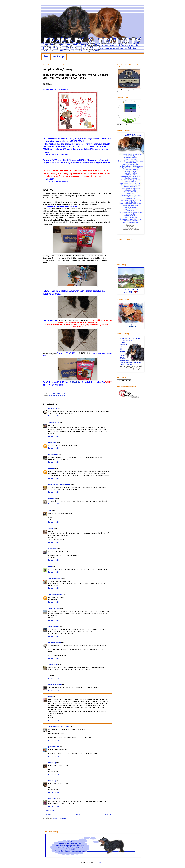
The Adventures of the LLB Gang (59, 727)
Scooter (51, 529)
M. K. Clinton (52, 799)
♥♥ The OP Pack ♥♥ (55, 642)
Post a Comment (52, 811)
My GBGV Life (53, 409)
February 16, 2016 (54, 416)
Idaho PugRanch (54, 626)
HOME (46, 57)
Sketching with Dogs (55, 579)
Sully (50, 510)
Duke (50, 567)
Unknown (51, 468)
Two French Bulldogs (55, 595)
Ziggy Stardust (53, 665)
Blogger (101, 862)
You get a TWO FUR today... (57, 395)
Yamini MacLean (54, 423)
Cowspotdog (53, 443)
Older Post (108, 815)
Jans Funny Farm (54, 747)
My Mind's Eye (53, 455)
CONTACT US (59, 57)
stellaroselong (53, 549)
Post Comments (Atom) (60, 818)
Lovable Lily (52, 763)
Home (78, 815)
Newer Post (47, 815)
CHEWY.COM (75, 382)
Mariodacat (52, 499)
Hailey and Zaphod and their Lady (59, 484)
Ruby (50, 697)
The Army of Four (54, 609)
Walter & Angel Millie (55, 685)
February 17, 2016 (54, 806)
